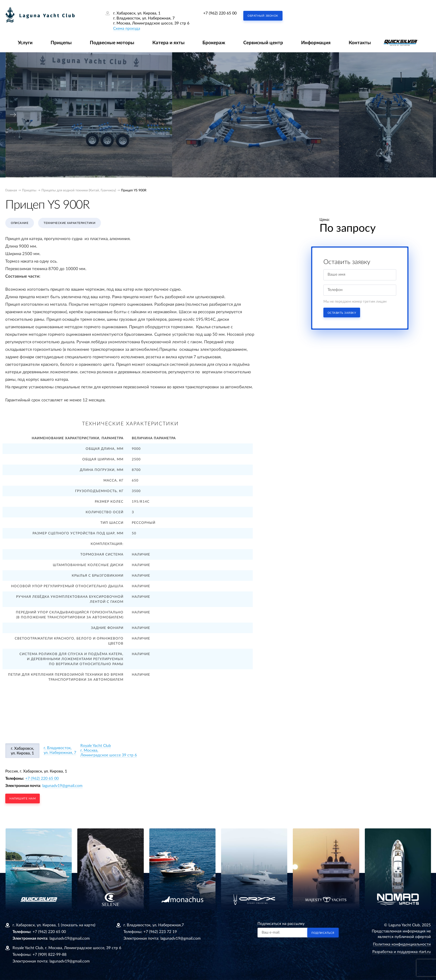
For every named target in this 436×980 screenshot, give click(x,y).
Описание (20, 223)
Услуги (25, 43)
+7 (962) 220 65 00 (220, 13)
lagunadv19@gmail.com (62, 786)
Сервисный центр (263, 43)
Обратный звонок (263, 16)
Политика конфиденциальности (402, 944)
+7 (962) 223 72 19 (160, 932)
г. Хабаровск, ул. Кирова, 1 (22, 751)
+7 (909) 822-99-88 (49, 955)
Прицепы (61, 43)
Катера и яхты (169, 43)
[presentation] (13, 115)
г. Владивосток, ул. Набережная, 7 (60, 750)
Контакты (360, 43)
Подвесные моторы (112, 43)
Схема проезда (127, 29)
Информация (316, 43)
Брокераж (214, 43)
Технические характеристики (70, 223)
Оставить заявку (342, 313)
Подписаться (323, 933)
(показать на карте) (78, 925)
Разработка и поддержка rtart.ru (402, 952)
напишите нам (23, 799)
